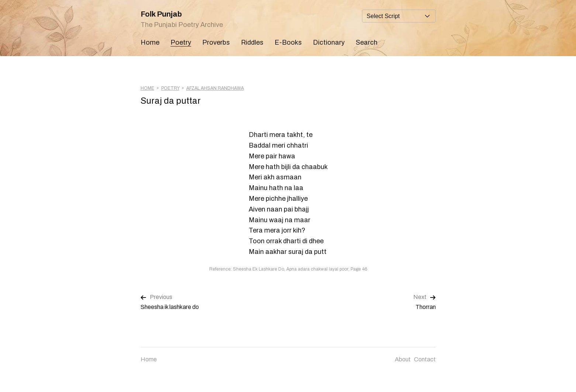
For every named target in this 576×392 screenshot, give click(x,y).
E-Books (288, 42)
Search (367, 42)
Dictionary (329, 42)
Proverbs (216, 42)
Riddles (252, 42)
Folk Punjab (161, 14)
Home (150, 42)
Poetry (181, 42)
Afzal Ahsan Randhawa (215, 88)
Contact (425, 359)
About (403, 359)
